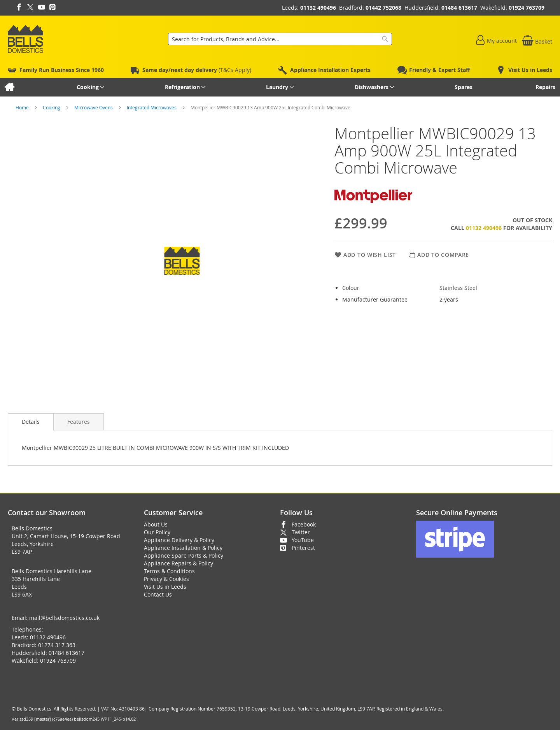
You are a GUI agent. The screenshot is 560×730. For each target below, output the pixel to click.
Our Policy (157, 532)
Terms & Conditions (169, 571)
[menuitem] (9, 87)
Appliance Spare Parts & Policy (184, 555)
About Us (156, 524)
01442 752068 (383, 8)
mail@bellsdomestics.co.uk (64, 618)
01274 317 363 (57, 645)
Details (31, 422)
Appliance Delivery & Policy (179, 540)
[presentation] (31, 422)
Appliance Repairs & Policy (178, 563)
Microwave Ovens (94, 107)
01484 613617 (459, 8)
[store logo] (25, 39)
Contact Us (158, 594)
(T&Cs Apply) (197, 70)
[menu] (280, 87)
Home (23, 107)
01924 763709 (527, 8)
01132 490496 (318, 8)
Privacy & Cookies (166, 579)
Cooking (52, 107)
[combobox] (280, 39)
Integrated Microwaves (152, 107)
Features (79, 422)
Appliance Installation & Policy (183, 548)
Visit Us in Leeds (165, 587)
